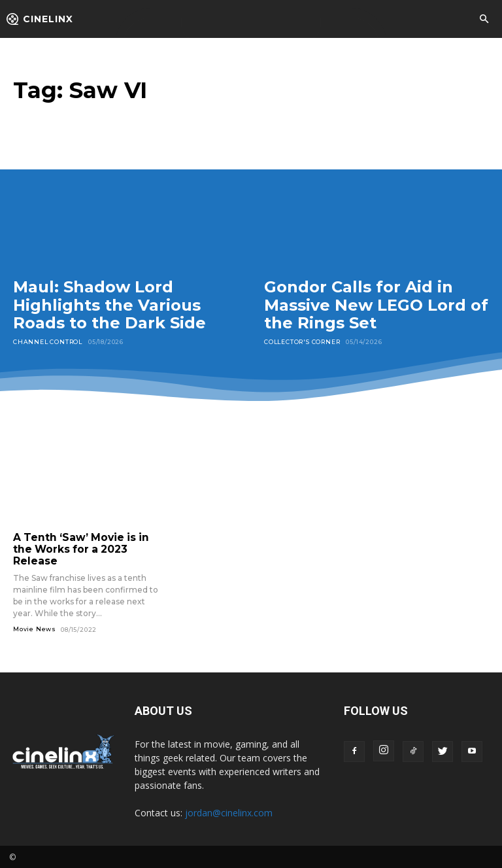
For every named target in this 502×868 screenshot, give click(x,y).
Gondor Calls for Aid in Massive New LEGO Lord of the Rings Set (376, 305)
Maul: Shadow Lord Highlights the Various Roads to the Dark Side (109, 305)
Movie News (35, 628)
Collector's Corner (302, 342)
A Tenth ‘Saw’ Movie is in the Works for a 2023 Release (77, 549)
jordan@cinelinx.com (229, 811)
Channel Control (48, 342)
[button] (484, 20)
